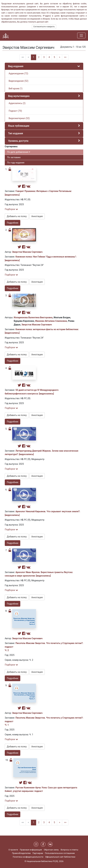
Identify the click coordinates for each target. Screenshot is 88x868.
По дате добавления (19, 152)
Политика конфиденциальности (28, 857)
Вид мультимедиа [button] (19, 96)
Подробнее (13, 223)
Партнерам (38, 853)
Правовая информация (31, 850)
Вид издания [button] (16, 66)
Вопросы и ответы (69, 850)
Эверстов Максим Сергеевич (27, 252)
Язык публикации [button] (19, 126)
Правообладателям (21, 853)
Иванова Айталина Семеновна (51, 321)
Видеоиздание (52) (18, 81)
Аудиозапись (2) (17, 103)
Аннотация (37, 216)
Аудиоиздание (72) (18, 73)
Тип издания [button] (16, 133)
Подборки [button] (11, 209)
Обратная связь (51, 850)
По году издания (16, 163)
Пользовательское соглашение (60, 853)
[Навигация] (81, 35)
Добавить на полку (17, 216)
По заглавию (14, 157)
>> (65, 57)
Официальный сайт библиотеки (60, 857)
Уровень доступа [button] (18, 141)
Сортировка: (11, 146)
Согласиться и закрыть (44, 27)
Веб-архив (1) (15, 89)
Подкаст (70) (15, 111)
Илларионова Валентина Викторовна (33, 317)
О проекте (13, 850)
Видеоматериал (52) (19, 118)
